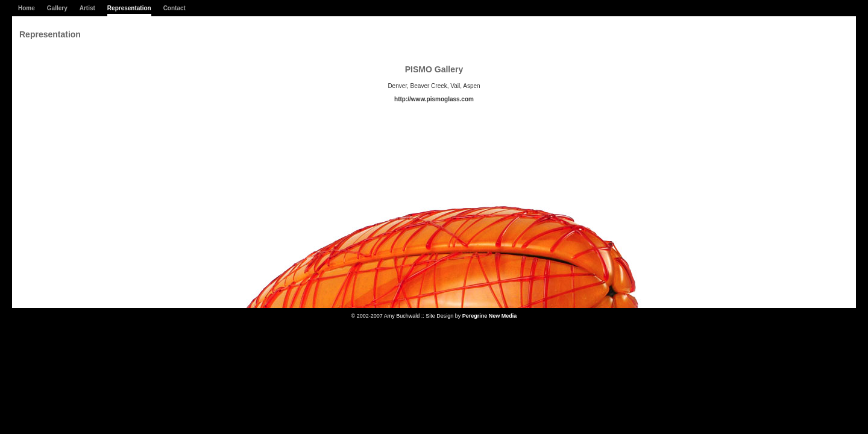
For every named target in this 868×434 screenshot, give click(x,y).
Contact (175, 8)
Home (27, 8)
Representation (129, 8)
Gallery (57, 8)
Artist (87, 8)
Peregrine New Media (490, 316)
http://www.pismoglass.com (434, 99)
